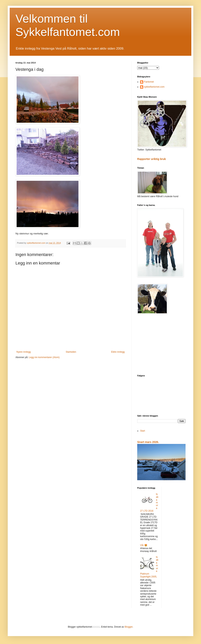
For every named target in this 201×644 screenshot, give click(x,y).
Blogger (129, 627)
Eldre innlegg (118, 352)
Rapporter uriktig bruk (152, 159)
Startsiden (71, 352)
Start (143, 431)
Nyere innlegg (24, 352)
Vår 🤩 (144, 545)
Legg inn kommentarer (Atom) (44, 357)
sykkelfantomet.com (154, 87)
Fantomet (149, 82)
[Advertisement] (161, 345)
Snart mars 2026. (148, 442)
